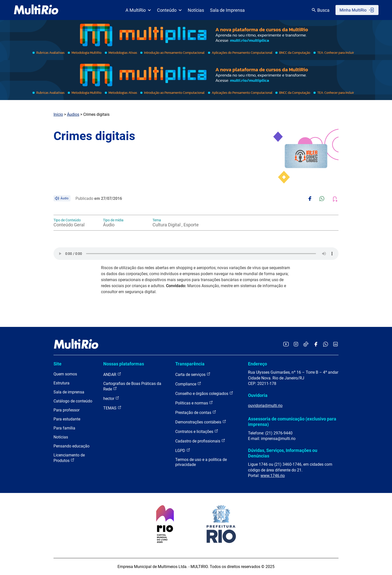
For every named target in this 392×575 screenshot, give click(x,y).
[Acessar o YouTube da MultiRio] (286, 345)
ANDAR (112, 374)
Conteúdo (169, 10)
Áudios (73, 114)
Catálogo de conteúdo (73, 401)
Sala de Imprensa (227, 10)
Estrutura (61, 383)
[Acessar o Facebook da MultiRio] (316, 345)
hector (111, 398)
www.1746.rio (273, 476)
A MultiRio (138, 10)
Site (57, 364)
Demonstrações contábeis (201, 422)
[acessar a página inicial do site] (36, 10)
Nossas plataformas (124, 364)
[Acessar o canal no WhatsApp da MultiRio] (326, 345)
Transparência (190, 364)
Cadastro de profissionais (200, 441)
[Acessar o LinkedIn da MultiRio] (335, 345)
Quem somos (65, 374)
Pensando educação (71, 446)
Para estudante (67, 419)
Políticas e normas (194, 403)
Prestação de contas (196, 412)
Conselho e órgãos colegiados (204, 393)
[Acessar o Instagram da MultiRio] (296, 345)
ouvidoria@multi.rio (265, 406)
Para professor (66, 410)
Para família (64, 428)
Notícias (196, 10)
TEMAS (112, 408)
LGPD (183, 450)
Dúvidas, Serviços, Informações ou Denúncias (283, 453)
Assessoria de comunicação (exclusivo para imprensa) (292, 422)
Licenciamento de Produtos (69, 458)
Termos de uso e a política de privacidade (201, 462)
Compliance (188, 384)
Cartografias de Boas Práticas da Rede (132, 386)
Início (58, 114)
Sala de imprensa (69, 392)
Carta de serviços (193, 374)
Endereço (257, 364)
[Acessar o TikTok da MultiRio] (306, 345)
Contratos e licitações (197, 431)
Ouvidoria (258, 395)
